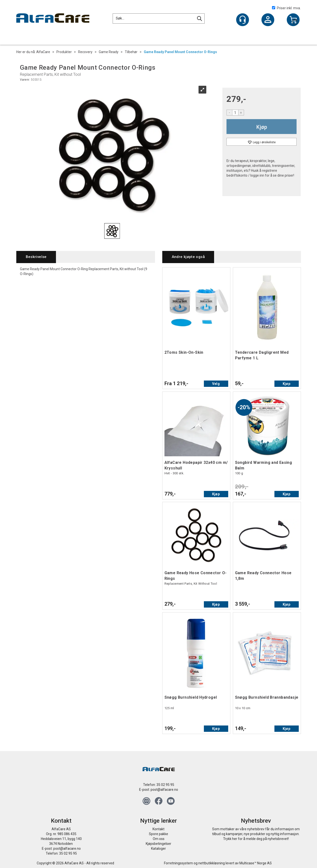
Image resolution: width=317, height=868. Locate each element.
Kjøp (262, 127)
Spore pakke (158, 834)
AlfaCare (43, 52)
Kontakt (158, 829)
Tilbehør (131, 52)
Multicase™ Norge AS (256, 863)
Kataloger (158, 849)
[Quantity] (235, 113)
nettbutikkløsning (212, 863)
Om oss (159, 839)
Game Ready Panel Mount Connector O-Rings (180, 52)
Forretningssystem (178, 863)
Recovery (85, 52)
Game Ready (109, 52)
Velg (216, 384)
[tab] (36, 257)
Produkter (64, 52)
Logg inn (268, 20)
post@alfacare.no (164, 790)
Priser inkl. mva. (286, 8)
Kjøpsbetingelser (158, 844)
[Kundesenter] (243, 20)
